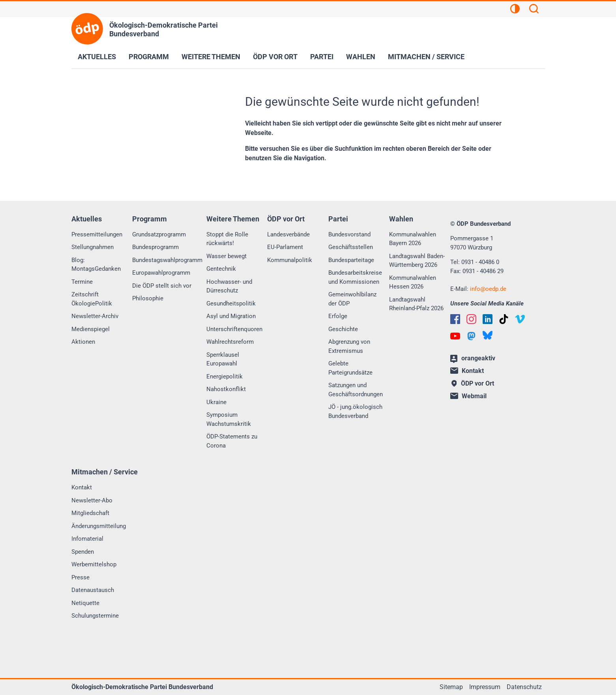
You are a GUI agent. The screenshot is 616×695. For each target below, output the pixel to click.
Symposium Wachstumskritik (229, 419)
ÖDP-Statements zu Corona (232, 441)
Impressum (485, 687)
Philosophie (148, 298)
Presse (81, 577)
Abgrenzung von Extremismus (349, 346)
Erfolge (338, 316)
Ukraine (216, 402)
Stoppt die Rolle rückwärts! (227, 239)
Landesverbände (288, 234)
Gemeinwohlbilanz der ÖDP (352, 299)
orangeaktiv (473, 359)
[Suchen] (534, 10)
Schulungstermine (95, 616)
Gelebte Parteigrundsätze (350, 368)
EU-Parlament (285, 247)
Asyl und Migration (231, 316)
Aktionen (83, 342)
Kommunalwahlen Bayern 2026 (413, 239)
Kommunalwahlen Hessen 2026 (413, 282)
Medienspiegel (91, 329)
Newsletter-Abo (92, 500)
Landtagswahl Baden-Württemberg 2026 (417, 261)
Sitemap (451, 687)
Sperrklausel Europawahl (223, 359)
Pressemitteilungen (97, 234)
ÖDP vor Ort (275, 57)
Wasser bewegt (227, 256)
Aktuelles (97, 57)
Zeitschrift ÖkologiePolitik (92, 299)
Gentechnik (221, 269)
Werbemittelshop (94, 564)
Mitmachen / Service (426, 57)
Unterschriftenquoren (234, 329)
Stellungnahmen (93, 247)
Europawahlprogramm (161, 273)
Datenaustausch (93, 590)
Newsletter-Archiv (95, 316)
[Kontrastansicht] (515, 10)
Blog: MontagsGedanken (96, 265)
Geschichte (343, 329)
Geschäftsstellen (351, 247)
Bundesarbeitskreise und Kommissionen (355, 277)
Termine (82, 282)
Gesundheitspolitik (231, 303)
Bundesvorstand (349, 234)
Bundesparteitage (351, 260)
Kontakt (82, 487)
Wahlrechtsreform (230, 342)
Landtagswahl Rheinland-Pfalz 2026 (416, 304)
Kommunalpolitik (290, 260)
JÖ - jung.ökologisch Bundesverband (355, 411)
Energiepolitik (225, 377)
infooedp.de (488, 289)
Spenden (83, 552)
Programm (149, 57)
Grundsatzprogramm (159, 234)
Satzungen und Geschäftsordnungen (356, 390)
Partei (322, 57)
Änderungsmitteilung (99, 526)
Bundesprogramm (155, 247)
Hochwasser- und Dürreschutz (229, 286)
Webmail (468, 396)
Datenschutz (524, 687)
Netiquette (85, 603)
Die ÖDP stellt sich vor (162, 286)
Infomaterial (87, 539)
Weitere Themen (211, 57)
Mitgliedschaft (90, 513)
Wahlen (361, 57)
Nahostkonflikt (226, 389)
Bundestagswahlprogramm (167, 260)
